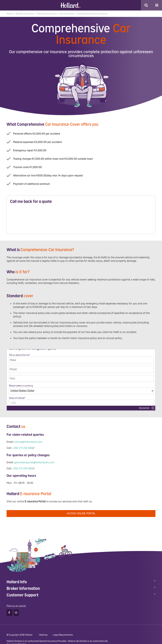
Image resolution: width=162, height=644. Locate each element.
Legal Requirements (63, 633)
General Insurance (25, 14)
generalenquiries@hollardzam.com (34, 460)
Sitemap (43, 633)
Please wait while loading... (81, 220)
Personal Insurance (47, 14)
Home (10, 14)
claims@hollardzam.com (28, 440)
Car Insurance (67, 14)
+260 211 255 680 (23, 446)
